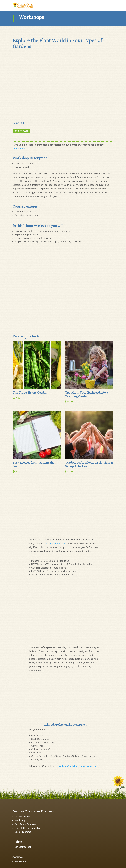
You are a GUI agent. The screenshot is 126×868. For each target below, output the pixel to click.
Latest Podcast (23, 847)
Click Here (20, 148)
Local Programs (23, 832)
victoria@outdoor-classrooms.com (78, 766)
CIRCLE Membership (54, 543)
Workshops (21, 820)
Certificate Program (25, 824)
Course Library (22, 817)
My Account (21, 861)
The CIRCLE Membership (28, 828)
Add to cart (22, 131)
